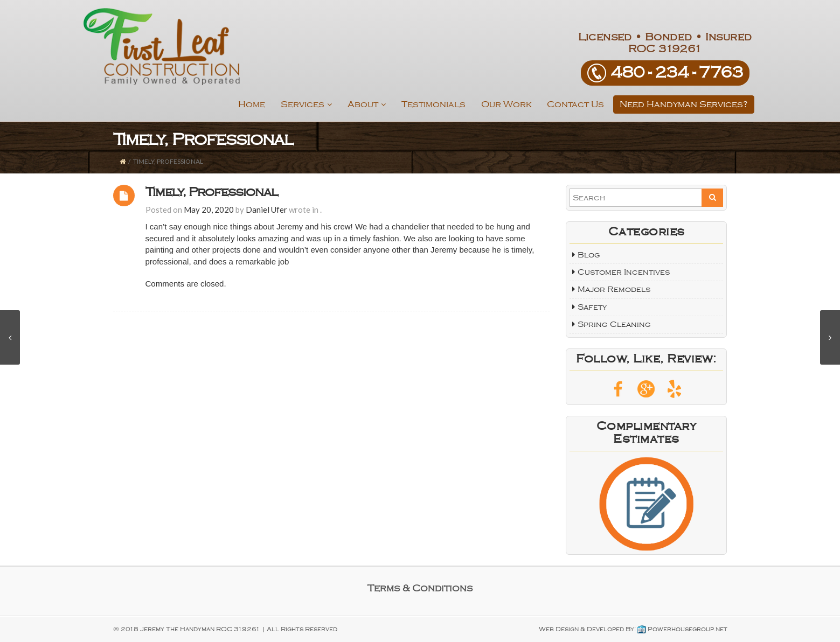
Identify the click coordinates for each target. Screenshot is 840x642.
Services (306, 104)
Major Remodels (614, 289)
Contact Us (575, 104)
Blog (589, 255)
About (367, 104)
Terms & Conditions (420, 588)
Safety (592, 307)
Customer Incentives (624, 272)
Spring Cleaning (614, 324)
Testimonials (433, 104)
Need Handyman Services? (684, 104)
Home (252, 104)
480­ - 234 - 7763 (677, 72)
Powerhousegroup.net (682, 629)
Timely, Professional (211, 192)
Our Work (506, 104)
